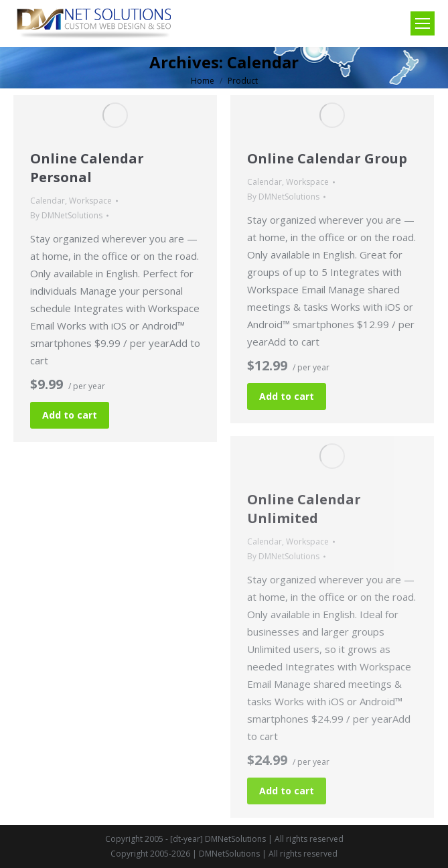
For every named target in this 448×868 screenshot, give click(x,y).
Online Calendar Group (327, 158)
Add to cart (70, 415)
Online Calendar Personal (87, 168)
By (66, 215)
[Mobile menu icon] (423, 23)
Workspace (90, 201)
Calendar (48, 201)
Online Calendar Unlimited (304, 509)
